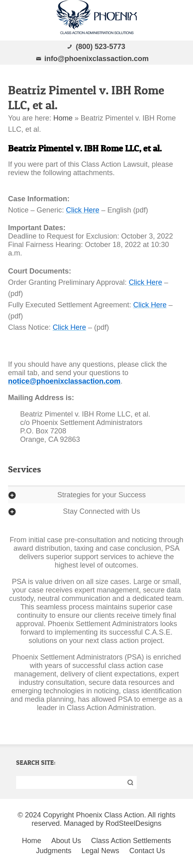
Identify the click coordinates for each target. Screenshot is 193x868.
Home (63, 118)
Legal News (100, 851)
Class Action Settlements (131, 841)
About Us (66, 841)
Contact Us (147, 851)
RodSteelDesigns (134, 823)
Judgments (53, 851)
